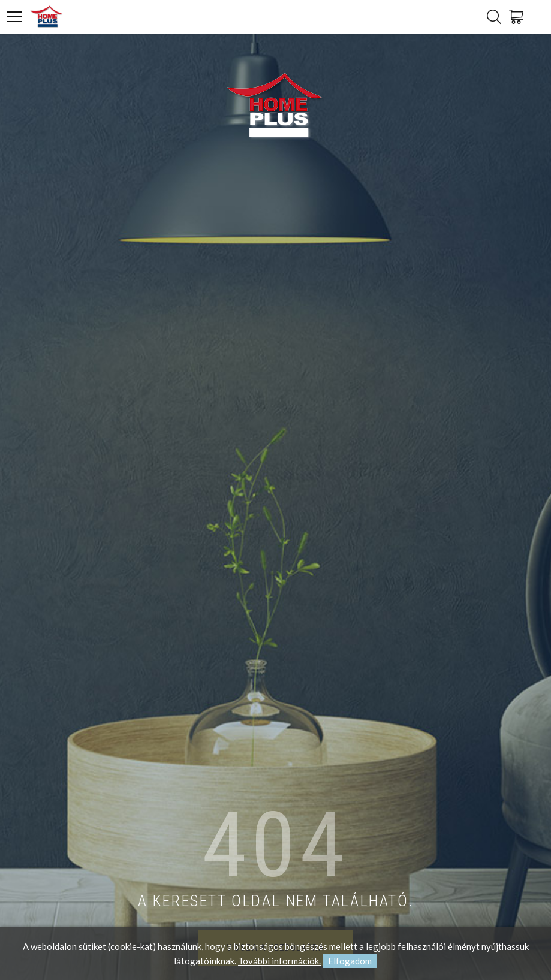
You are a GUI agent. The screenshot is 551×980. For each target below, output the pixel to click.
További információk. (279, 961)
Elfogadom (350, 961)
